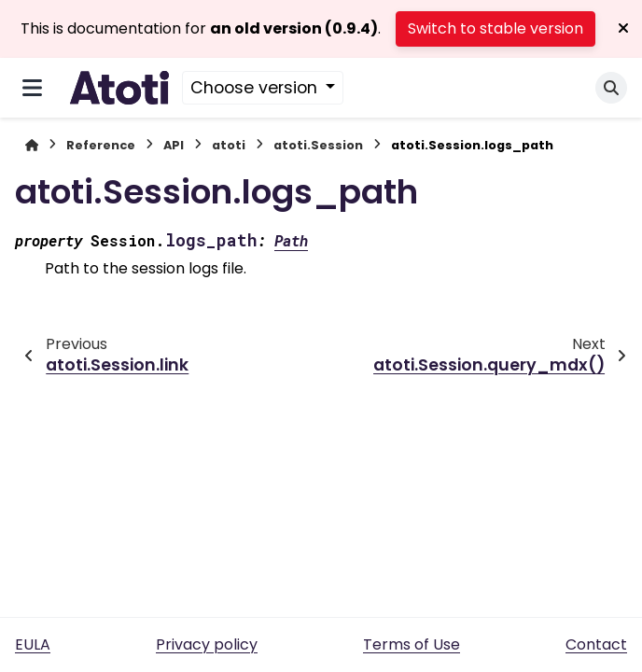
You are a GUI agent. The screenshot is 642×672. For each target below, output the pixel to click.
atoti (229, 145)
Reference (101, 145)
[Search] (611, 88)
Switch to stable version (495, 28)
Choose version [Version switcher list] (256, 88)
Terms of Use (412, 644)
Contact (596, 644)
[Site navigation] (32, 88)
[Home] (32, 145)
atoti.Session (318, 145)
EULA (33, 644)
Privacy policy (207, 644)
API (174, 145)
